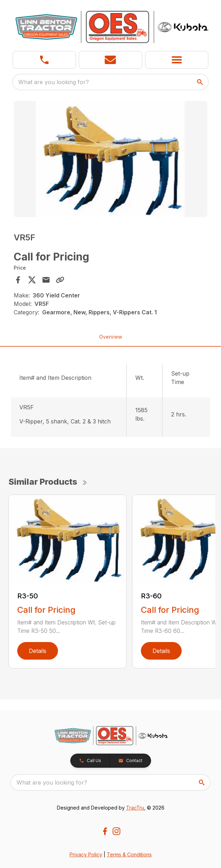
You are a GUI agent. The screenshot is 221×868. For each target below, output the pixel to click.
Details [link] (38, 651)
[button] (110, 60)
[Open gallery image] (110, 159)
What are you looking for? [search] (54, 82)
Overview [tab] (111, 337)
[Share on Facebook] (18, 280)
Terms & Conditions (129, 854)
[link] (44, 60)
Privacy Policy (86, 854)
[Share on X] (32, 280)
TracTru (135, 808)
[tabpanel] (110, 160)
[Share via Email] (46, 280)
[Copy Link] (60, 280)
